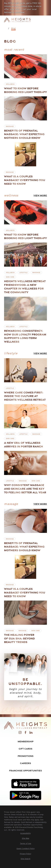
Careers (26, 763)
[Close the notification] (48, 3)
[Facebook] (26, 733)
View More (40, 195)
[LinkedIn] (31, 733)
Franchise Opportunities (26, 770)
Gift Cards (26, 749)
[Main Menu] (45, 20)
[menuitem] (26, 833)
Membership (26, 741)
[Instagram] (20, 733)
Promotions (26, 756)
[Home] (17, 20)
